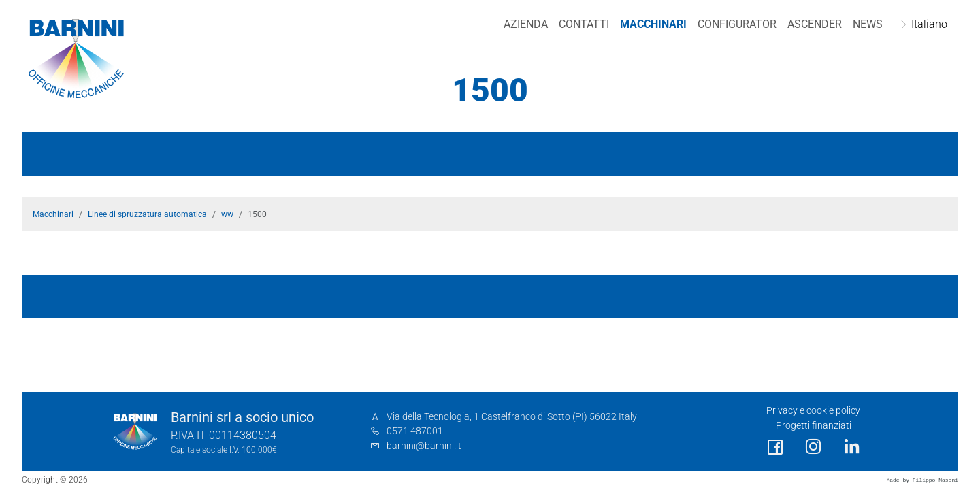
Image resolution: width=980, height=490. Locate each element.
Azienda (526, 24)
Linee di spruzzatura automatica (147, 214)
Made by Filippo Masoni (922, 480)
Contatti (584, 24)
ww (227, 214)
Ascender (815, 24)
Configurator (737, 24)
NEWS (868, 24)
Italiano (929, 24)
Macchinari (653, 24)
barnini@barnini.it (424, 446)
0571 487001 (415, 431)
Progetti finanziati (814, 426)
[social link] (775, 447)
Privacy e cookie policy (813, 411)
